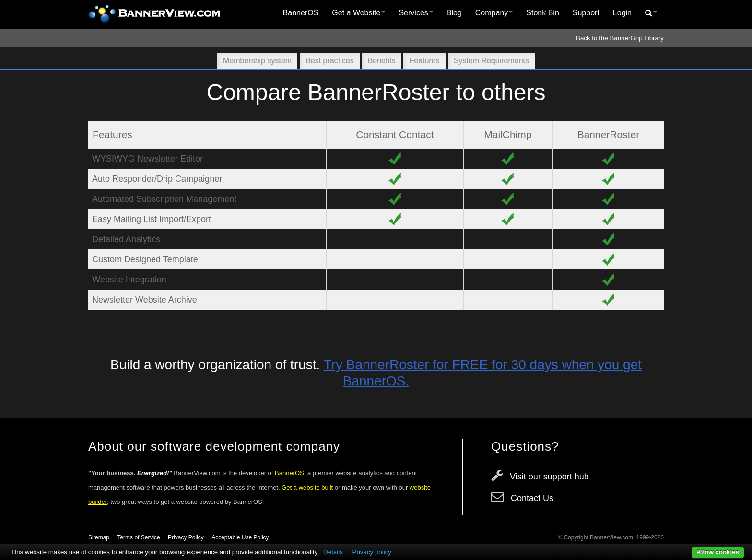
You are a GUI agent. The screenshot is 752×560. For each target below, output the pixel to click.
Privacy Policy (186, 537)
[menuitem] (301, 13)
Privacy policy (372, 552)
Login (622, 13)
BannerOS (301, 13)
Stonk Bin (542, 13)
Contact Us (532, 498)
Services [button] (416, 13)
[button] (651, 13)
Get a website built (307, 487)
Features (424, 61)
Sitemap (99, 537)
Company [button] (494, 13)
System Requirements (491, 61)
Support (586, 13)
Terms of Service (138, 537)
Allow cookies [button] (718, 552)
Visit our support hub (549, 477)
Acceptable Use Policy (240, 537)
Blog (454, 13)
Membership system (257, 61)
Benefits (382, 61)
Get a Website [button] (358, 13)
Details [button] (333, 552)
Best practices (329, 61)
